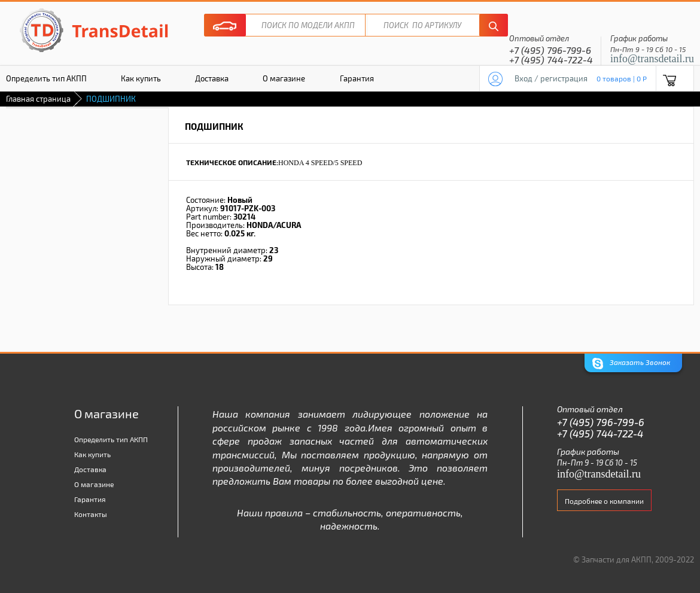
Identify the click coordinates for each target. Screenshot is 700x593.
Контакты (91, 514)
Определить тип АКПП (111, 439)
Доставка (212, 78)
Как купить (141, 78)
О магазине (284, 78)
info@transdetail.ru (652, 59)
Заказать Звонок (631, 364)
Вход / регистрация (551, 78)
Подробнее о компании (604, 501)
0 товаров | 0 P (622, 78)
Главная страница (38, 99)
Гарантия (357, 78)
